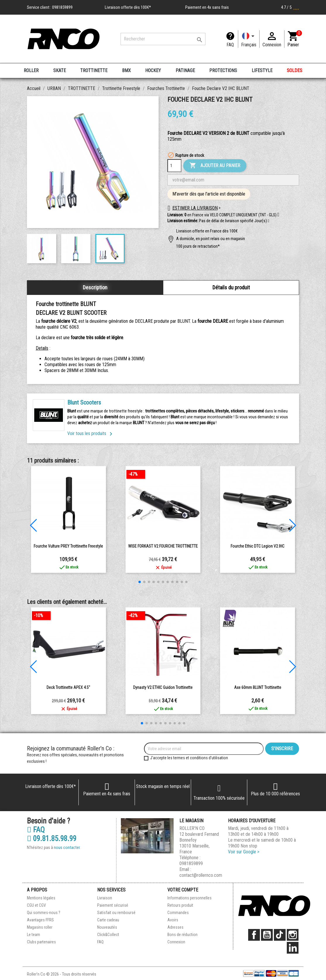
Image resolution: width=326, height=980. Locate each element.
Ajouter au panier (215, 166)
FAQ (230, 45)
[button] (268, 221)
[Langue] (249, 39)
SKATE (60, 71)
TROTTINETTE (94, 71)
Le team (34, 935)
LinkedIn (293, 948)
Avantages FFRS (40, 920)
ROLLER (31, 71)
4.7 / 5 (290, 7)
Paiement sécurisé (113, 905)
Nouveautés (107, 927)
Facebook (254, 935)
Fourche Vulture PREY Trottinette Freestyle (68, 546)
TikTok (280, 935)
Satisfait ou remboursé (116, 913)
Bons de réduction (182, 935)
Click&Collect (108, 935)
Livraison (105, 898)
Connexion (176, 942)
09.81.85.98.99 (52, 839)
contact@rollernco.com (201, 875)
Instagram (293, 935)
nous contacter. (67, 847)
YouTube (267, 935)
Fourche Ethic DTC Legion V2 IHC (258, 546)
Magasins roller (40, 927)
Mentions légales (41, 898)
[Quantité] (174, 166)
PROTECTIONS (223, 71)
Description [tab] (95, 287)
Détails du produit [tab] (231, 287)
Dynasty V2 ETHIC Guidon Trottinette (163, 687)
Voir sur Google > (244, 852)
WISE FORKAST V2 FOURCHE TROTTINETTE (163, 546)
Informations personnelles (189, 898)
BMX (126, 71)
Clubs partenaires (41, 942)
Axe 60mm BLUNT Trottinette (258, 687)
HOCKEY (153, 71)
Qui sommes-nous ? (44, 913)
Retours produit (180, 905)
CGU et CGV (36, 905)
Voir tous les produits (91, 433)
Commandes (178, 913)
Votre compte (183, 890)
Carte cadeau (108, 920)
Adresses (175, 927)
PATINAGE (185, 71)
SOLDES (295, 71)
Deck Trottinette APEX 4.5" (68, 687)
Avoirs (173, 920)
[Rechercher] (163, 39)
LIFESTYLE (262, 71)
